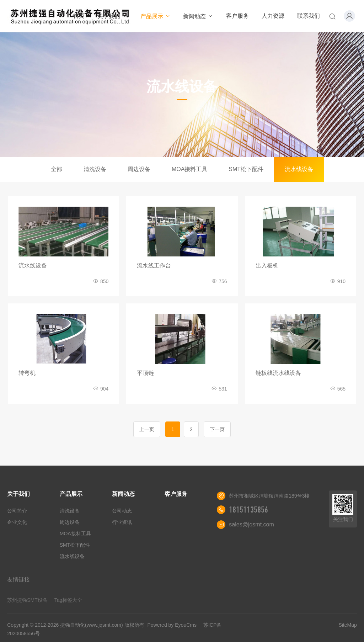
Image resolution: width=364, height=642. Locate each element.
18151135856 (248, 510)
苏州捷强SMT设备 (27, 600)
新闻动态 (198, 16)
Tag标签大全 (68, 600)
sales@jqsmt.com (251, 524)
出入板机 (267, 266)
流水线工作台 (154, 266)
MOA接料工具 (189, 169)
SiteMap (347, 625)
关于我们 (113, 16)
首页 (79, 16)
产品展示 (156, 16)
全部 (57, 169)
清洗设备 (95, 169)
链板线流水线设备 (278, 373)
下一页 (217, 429)
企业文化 (17, 522)
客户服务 (237, 16)
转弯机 (27, 373)
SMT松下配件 (246, 169)
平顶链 (145, 373)
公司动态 (122, 511)
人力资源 (273, 16)
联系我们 (309, 16)
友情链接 (18, 580)
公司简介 (17, 511)
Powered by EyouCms (171, 625)
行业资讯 (122, 522)
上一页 (147, 429)
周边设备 (139, 169)
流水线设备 (299, 169)
